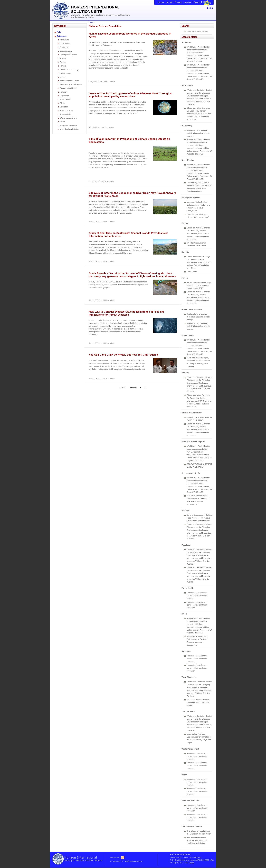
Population (64, 96)
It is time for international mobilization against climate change (198, 133)
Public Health (65, 99)
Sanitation (64, 107)
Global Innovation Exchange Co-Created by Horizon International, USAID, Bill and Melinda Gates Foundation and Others (199, 114)
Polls (59, 32)
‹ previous (132, 387)
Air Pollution (65, 43)
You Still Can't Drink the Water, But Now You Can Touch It (123, 355)
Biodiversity (65, 47)
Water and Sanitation (69, 125)
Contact (178, 2)
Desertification (66, 51)
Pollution (63, 92)
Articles (188, 2)
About (169, 2)
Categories (62, 36)
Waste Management (68, 118)
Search (197, 2)
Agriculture (64, 40)
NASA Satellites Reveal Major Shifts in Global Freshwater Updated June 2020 (199, 285)
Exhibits (63, 62)
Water (62, 122)
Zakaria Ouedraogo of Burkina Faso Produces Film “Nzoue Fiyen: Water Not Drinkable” (199, 518)
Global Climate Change (70, 70)
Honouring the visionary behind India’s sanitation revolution (197, 596)
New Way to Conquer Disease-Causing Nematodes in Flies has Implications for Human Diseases (127, 313)
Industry (63, 77)
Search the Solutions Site (197, 31)
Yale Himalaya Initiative (70, 129)
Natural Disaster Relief (69, 81)
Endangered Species (69, 55)
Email (191, 863)
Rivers (63, 103)
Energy (63, 58)
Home (161, 2)
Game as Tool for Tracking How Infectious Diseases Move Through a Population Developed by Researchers (130, 95)
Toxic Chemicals (67, 111)
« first (123, 387)
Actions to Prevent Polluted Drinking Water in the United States (199, 702)
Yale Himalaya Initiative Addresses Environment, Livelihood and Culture (197, 840)
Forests (63, 66)
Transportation (66, 114)
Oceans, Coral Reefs (69, 88)
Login (210, 8)
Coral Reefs (192, 272)
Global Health (66, 73)
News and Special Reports (71, 84)
